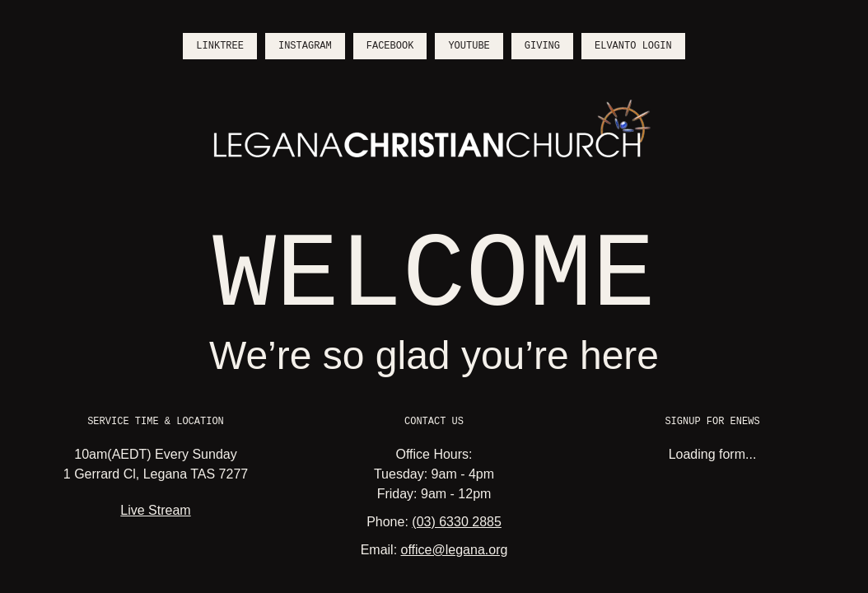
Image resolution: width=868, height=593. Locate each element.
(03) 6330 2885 (457, 522)
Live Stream (155, 510)
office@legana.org (455, 550)
